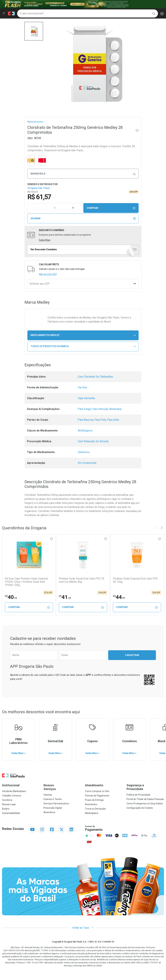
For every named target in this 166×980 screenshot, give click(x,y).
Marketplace (92, 813)
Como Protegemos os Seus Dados (145, 804)
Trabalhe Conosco (12, 796)
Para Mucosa (86, 420)
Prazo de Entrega (94, 800)
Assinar (83, 219)
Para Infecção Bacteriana (107, 409)
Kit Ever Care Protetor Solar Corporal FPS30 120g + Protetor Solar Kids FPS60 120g (26, 582)
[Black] (67, 4)
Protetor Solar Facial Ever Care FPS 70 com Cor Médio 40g (81, 580)
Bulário (6, 809)
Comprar (111, 208)
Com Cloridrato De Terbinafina (95, 377)
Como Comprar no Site (97, 791)
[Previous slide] (155, 528)
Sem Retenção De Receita (93, 441)
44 (119, 597)
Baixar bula (83, 174)
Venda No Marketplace (14, 791)
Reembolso (91, 804)
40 (11, 597)
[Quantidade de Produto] (55, 208)
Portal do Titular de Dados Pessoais (145, 799)
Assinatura (49, 812)
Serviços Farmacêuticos (56, 804)
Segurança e (145, 787)
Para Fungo (84, 409)
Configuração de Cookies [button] (140, 808)
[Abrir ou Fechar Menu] (4, 13)
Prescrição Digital (53, 808)
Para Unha (113, 420)
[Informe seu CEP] (79, 284)
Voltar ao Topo (83, 928)
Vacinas (48, 795)
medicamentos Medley (83, 335)
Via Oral (82, 387)
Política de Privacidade (138, 795)
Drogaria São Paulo (39, 188)
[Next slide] (161, 528)
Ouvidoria (7, 800)
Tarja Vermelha (86, 398)
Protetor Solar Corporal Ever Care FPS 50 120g (135, 580)
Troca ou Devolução (95, 809)
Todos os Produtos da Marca (83, 346)
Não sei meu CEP (48, 274)
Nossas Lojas (9, 804)
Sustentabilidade (11, 813)
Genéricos (84, 452)
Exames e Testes (53, 799)
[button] (34, 31)
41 (65, 597)
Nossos (62, 787)
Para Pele (100, 420)
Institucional (11, 785)
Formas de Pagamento (97, 796)
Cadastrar (132, 655)
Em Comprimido (87, 463)
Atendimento (94, 785)
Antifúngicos (85, 431)
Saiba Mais (45, 240)
